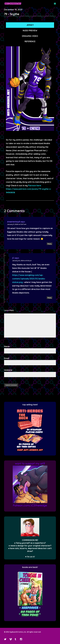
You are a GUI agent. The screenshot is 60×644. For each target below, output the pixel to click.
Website (8, 370)
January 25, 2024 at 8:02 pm (22, 261)
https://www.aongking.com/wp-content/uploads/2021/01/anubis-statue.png (29, 279)
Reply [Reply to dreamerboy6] (50, 244)
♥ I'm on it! (30, 557)
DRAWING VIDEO (30, 36)
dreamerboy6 (14, 222)
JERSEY (30, 25)
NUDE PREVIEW (30, 31)
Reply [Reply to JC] (50, 298)
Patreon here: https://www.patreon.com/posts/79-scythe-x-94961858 (29, 189)
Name (7, 346)
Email (7, 358)
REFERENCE (30, 41)
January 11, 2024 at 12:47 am (17, 224)
